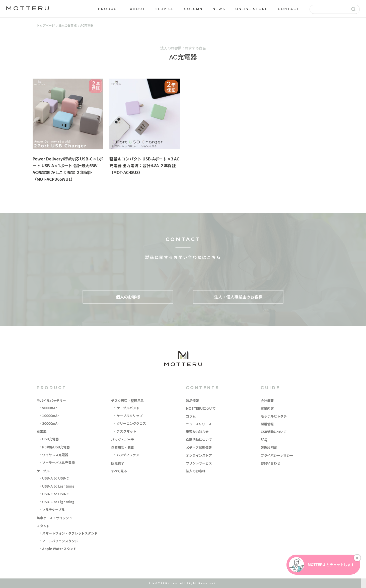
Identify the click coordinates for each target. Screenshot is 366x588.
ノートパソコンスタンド (60, 541)
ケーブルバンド (128, 408)
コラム (191, 416)
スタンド (43, 526)
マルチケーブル (53, 510)
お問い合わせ (270, 463)
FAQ (264, 439)
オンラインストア (199, 455)
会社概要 (267, 401)
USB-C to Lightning (58, 502)
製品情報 (192, 401)
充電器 (42, 432)
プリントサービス (199, 463)
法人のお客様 (67, 25)
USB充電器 (50, 439)
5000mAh (50, 408)
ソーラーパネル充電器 (58, 463)
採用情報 (267, 424)
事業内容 (267, 408)
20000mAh (51, 423)
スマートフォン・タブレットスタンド (70, 533)
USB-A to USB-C (55, 478)
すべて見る (119, 471)
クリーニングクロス (131, 423)
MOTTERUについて (201, 408)
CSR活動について (199, 439)
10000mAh (51, 416)
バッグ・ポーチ (123, 439)
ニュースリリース (199, 424)
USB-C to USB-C (55, 494)
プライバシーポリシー (277, 455)
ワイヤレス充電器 (55, 455)
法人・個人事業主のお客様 (238, 297)
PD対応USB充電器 (56, 447)
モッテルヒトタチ (274, 416)
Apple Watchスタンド (59, 549)
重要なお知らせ (197, 432)
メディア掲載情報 (199, 448)
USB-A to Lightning (58, 486)
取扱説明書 (269, 448)
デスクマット (126, 431)
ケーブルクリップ (130, 416)
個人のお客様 (128, 297)
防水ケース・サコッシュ (54, 518)
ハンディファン (128, 455)
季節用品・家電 (123, 448)
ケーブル (43, 471)
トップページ (46, 25)
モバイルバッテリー (51, 401)
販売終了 (118, 463)
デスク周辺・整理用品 (127, 401)
